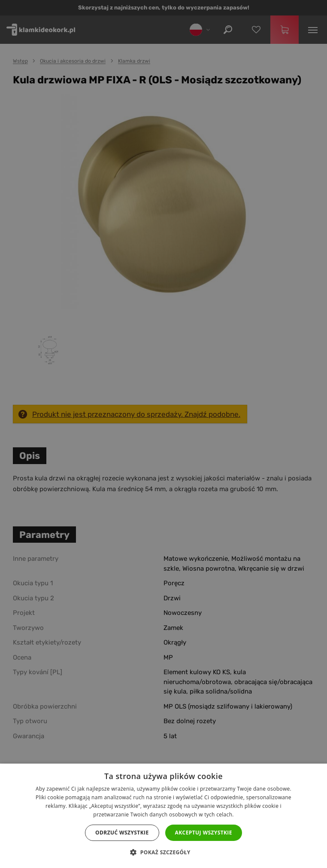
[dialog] (163, 434)
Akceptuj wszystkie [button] (204, 833)
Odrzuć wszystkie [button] (122, 833)
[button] (163, 853)
